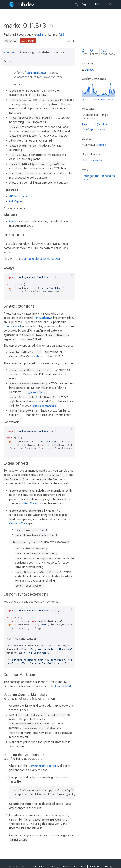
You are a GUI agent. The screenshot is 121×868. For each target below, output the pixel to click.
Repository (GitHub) (95, 125)
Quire (13, 221)
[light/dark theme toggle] (111, 4)
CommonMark (12, 326)
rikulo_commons (92, 160)
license (102, 145)
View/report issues (94, 129)
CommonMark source (42, 766)
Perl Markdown (43, 318)
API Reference (19, 196)
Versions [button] (61, 52)
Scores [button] (8, 61)
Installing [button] (45, 52)
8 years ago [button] (24, 35)
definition (36, 356)
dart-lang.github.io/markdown (41, 259)
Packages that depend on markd (98, 178)
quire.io (40, 35)
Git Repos (16, 201)
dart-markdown (37, 73)
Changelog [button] (27, 52)
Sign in (86, 4)
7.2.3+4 (63, 35)
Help (98, 4)
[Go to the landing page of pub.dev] (22, 4)
